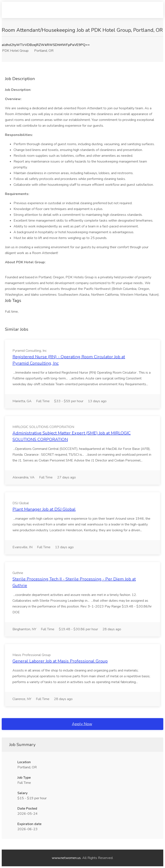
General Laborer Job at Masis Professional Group (60, 661)
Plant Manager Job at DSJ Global (44, 509)
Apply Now (82, 724)
